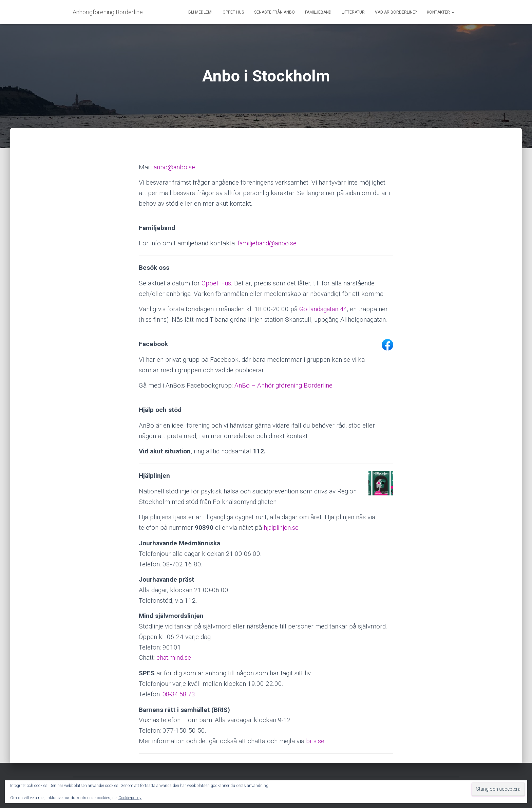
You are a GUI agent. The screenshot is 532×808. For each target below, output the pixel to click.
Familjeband (318, 12)
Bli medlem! (200, 12)
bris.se (315, 741)
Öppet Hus (233, 12)
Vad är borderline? (396, 12)
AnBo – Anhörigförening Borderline (284, 385)
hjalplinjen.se (282, 527)
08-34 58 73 (180, 694)
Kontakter (441, 12)
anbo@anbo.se (175, 167)
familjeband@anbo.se (268, 243)
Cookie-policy (130, 798)
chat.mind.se (174, 657)
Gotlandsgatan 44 (324, 309)
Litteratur (353, 12)
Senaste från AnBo (274, 12)
